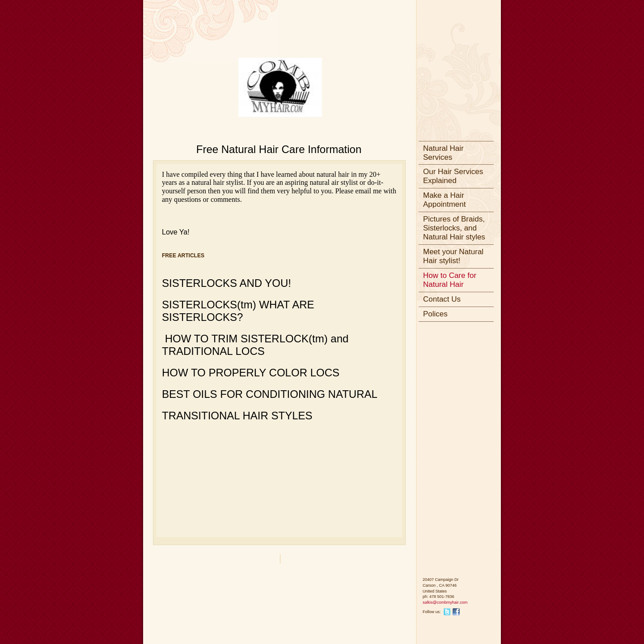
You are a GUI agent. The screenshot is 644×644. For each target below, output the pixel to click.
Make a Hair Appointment (444, 200)
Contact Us (442, 299)
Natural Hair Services (443, 153)
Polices (435, 314)
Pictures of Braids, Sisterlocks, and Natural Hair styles (454, 228)
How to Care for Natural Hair (450, 280)
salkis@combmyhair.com (445, 602)
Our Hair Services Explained (453, 176)
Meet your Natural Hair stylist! (453, 256)
